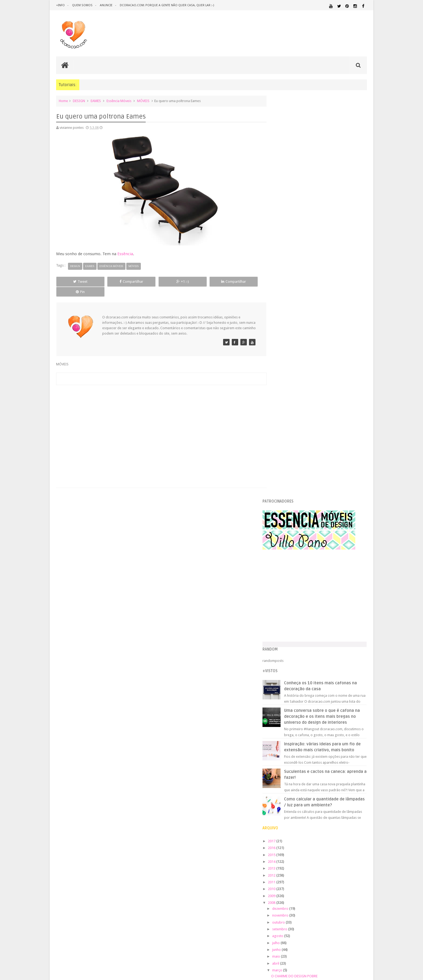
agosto (289, 544)
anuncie (106, 5)
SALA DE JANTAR (329, 814)
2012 (283, 484)
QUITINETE (317, 809)
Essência (125, 254)
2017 (283, 449)
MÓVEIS (143, 101)
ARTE (363, 737)
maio (288, 565)
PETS (328, 799)
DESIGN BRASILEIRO (350, 749)
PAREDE (281, 798)
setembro (291, 538)
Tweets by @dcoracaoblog (295, 862)
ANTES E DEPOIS (319, 737)
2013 (283, 477)
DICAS (327, 754)
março (289, 579)
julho (287, 551)
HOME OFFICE (321, 768)
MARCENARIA (356, 773)
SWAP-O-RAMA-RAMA (299, 605)
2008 (283, 511)
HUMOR (280, 773)
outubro (290, 531)
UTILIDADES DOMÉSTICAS (289, 819)
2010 (283, 497)
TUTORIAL (357, 814)
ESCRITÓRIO (322, 761)
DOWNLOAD (355, 754)
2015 (283, 463)
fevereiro (291, 620)
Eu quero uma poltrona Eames (306, 598)
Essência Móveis (119, 101)
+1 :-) (158, 282)
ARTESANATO (284, 744)
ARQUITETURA (346, 737)
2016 (283, 456)
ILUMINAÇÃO (326, 773)
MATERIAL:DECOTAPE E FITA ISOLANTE (336, 783)
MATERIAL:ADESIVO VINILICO (298, 778)
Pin (241, 282)
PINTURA (342, 798)
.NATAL (280, 737)
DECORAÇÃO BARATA (294, 749)
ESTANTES (343, 761)
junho (288, 558)
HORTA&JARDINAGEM (350, 768)
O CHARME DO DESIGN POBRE (306, 585)
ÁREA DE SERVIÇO (318, 819)
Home (63, 101)
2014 (283, 470)
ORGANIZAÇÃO (353, 793)
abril (287, 572)
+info (60, 5)
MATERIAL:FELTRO (287, 788)
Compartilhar (117, 282)
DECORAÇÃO (351, 743)
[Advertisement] (159, 420)
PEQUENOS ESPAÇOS (306, 798)
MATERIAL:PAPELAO (288, 793)
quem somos (82, 5)
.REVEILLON (296, 737)
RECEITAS (339, 809)
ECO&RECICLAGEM (291, 761)
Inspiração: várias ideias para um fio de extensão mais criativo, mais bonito (330, 352)
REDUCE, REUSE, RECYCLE (301, 612)
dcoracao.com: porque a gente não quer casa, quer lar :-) (166, 5)
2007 (283, 629)
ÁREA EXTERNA (341, 819)
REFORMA (360, 809)
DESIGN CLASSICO (293, 755)
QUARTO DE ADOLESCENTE (330, 804)
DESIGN (79, 101)
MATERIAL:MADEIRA (318, 788)
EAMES (96, 101)
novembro (292, 524)
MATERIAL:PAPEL (351, 788)
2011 (283, 491)
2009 (283, 504)
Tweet (76, 282)
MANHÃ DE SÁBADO (298, 591)
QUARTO (300, 803)
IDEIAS (301, 773)
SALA (307, 814)
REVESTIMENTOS (287, 814)
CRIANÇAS (315, 744)
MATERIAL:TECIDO (320, 793)
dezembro (292, 517)
